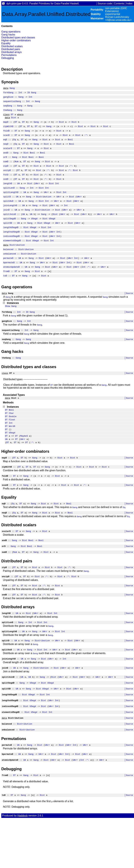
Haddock (22, 864)
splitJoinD (10, 229)
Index (129, 3)
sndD (6, 190)
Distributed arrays (11, 52)
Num (16, 170)
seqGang (8, 108)
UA (18, 195)
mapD (6, 126)
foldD (6, 136)
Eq (15, 146)
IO (29, 93)
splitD (7, 209)
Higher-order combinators (16, 40)
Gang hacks (8, 35)
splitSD (8, 238)
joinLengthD (10, 219)
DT (12, 118)
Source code (105, 3)
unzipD (7, 180)
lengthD (8, 195)
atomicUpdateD (11, 287)
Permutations (9, 55)
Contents (119, 3)
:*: (86, 141)
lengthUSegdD (11, 243)
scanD (6, 141)
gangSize (8, 98)
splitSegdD (10, 234)
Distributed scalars (12, 46)
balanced (8, 268)
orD (5, 165)
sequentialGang (12, 103)
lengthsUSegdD (11, 248)
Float (12, 447)
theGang (8, 113)
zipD (6, 175)
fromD (6, 292)
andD (6, 160)
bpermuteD (9, 282)
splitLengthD (11, 204)
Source (129, 315)
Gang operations (11, 32)
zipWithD (8, 131)
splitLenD (9, 199)
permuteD (8, 278)
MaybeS (24, 466)
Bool (70, 146)
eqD (5, 146)
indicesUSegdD (11, 253)
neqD (6, 151)
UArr (37, 195)
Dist (14, 121)
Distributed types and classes (18, 37)
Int (20, 93)
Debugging (8, 58)
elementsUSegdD (12, 258)
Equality (6, 43)
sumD (6, 170)
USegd (34, 234)
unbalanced (10, 273)
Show (8, 328)
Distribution (44, 209)
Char (11, 440)
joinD (6, 224)
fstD (6, 185)
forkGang (8, 93)
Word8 (12, 455)
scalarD (8, 156)
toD (5, 297)
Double (13, 444)
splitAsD (8, 214)
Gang (12, 88)
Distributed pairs (11, 49)
